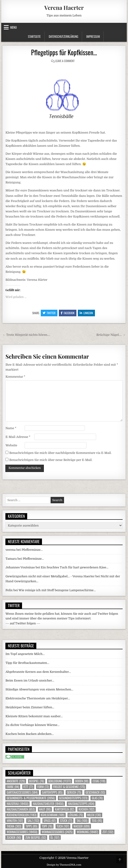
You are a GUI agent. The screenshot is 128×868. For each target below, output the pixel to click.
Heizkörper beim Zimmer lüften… (30, 707)
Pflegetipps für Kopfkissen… (64, 52)
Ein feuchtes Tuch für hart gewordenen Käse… (75, 567)
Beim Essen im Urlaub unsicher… (30, 680)
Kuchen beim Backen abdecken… (29, 734)
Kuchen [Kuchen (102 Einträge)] (87, 809)
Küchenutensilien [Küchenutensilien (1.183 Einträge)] (21, 815)
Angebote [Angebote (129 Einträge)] (16, 781)
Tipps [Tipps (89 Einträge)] (31, 826)
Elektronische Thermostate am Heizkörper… (38, 698)
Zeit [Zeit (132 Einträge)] (108, 832)
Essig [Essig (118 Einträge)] (99, 781)
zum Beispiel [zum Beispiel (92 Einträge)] (36, 838)
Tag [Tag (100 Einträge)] (82, 821)
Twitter (49, 313)
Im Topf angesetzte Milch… (25, 654)
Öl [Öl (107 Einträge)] (55, 838)
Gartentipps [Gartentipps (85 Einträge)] (52, 792)
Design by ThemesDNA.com (64, 865)
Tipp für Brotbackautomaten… (27, 663)
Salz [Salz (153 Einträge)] (33, 821)
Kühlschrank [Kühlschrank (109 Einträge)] (53, 815)
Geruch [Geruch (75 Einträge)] (74, 792)
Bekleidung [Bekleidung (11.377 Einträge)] (60, 781)
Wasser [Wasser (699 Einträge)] (82, 826)
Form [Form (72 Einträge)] (43, 787)
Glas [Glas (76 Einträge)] (97, 798)
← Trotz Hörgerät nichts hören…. (26, 335)
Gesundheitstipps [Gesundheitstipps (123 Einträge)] (73, 798)
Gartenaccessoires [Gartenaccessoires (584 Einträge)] (22, 792)
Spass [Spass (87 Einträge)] (50, 821)
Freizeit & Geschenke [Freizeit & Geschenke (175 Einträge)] (69, 787)
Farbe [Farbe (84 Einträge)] (13, 787)
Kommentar (15, 377)
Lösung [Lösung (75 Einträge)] (76, 815)
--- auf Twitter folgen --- (23, 623)
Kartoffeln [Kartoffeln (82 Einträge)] (64, 809)
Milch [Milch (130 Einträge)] (94, 815)
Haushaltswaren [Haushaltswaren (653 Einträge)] (21, 809)
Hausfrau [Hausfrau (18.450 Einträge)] (17, 804)
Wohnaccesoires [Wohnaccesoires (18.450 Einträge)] (22, 832)
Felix (9, 590)
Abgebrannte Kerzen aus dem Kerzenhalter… (38, 672)
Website (11, 445)
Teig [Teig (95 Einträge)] (97, 821)
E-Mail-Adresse (18, 437)
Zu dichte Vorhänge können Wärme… (32, 725)
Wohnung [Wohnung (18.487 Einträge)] (87, 832)
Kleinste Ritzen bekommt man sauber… (34, 716)
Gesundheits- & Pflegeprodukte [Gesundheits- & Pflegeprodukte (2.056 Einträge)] (31, 798)
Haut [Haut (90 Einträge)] (45, 809)
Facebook (68, 313)
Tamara (11, 559)
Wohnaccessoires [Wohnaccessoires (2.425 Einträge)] (57, 832)
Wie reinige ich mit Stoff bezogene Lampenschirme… (57, 590)
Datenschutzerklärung (64, 36)
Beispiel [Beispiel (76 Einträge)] (37, 781)
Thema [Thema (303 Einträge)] (14, 826)
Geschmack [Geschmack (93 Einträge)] (95, 792)
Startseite (34, 36)
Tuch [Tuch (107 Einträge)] (63, 826)
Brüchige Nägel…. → (111, 335)
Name (11, 428)
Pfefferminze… (32, 550)
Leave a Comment (65, 61)
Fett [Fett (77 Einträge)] (28, 787)
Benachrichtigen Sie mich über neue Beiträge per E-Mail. (51, 460)
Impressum (93, 36)
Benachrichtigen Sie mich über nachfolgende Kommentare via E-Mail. (60, 453)
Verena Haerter (64, 8)
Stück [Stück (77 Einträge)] (66, 821)
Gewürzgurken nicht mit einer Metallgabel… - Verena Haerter (50, 576)
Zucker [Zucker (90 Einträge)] (14, 838)
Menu (13, 27)
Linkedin (86, 313)
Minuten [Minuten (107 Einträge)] (15, 821)
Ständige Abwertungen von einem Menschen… (39, 689)
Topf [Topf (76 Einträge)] (47, 826)
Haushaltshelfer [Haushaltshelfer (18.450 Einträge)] (48, 804)
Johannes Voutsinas (20, 567)
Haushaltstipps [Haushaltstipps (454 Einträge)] (81, 804)
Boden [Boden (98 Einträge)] (82, 781)
